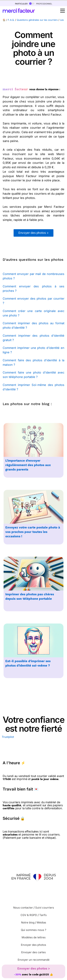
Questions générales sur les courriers (37, 20)
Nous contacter (23, 908)
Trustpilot (8, 737)
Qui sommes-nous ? (34, 930)
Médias (41, 922)
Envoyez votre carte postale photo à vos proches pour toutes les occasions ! (33, 532)
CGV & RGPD (29, 915)
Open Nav (64, 9)
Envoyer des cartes (33, 952)
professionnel (41, 3)
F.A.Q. (11, 20)
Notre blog (28, 922)
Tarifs (43, 915)
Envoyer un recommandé (34, 960)
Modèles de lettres (34, 937)
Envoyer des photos (33, 945)
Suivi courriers (45, 908)
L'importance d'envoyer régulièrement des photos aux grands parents (28, 465)
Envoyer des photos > (33, 233)
